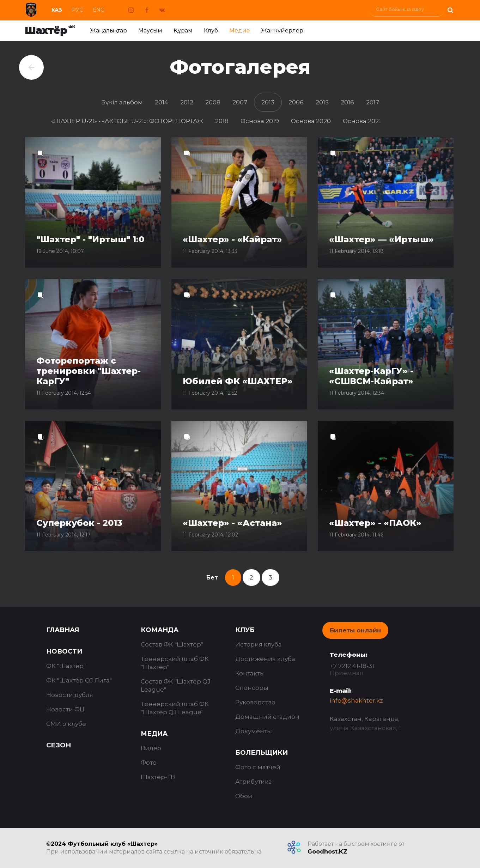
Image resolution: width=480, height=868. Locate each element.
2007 (240, 102)
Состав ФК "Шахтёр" (172, 644)
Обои (244, 796)
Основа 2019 (260, 121)
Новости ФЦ (65, 709)
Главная (63, 630)
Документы (254, 731)
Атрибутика (254, 782)
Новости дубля (70, 695)
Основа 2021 (362, 121)
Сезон (59, 745)
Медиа (239, 31)
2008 (213, 102)
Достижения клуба (265, 659)
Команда (160, 630)
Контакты (250, 673)
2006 (296, 102)
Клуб (211, 31)
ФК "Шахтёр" (66, 666)
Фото (149, 763)
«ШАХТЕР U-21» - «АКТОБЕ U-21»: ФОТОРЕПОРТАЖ (127, 121)
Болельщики (262, 753)
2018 (222, 121)
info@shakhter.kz (356, 700)
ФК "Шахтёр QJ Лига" (79, 680)
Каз (57, 10)
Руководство (255, 702)
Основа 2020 (311, 121)
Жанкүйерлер (282, 31)
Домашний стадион (267, 717)
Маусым (150, 31)
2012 (187, 102)
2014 (162, 102)
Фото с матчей (258, 767)
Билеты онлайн (355, 630)
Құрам (183, 31)
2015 (322, 102)
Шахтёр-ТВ (158, 777)
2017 (373, 102)
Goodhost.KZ (327, 852)
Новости (64, 651)
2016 (347, 102)
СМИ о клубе (66, 724)
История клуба (259, 644)
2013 (268, 102)
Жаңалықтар (108, 31)
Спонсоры (252, 688)
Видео (151, 748)
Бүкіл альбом (122, 102)
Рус (77, 10)
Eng (99, 10)
